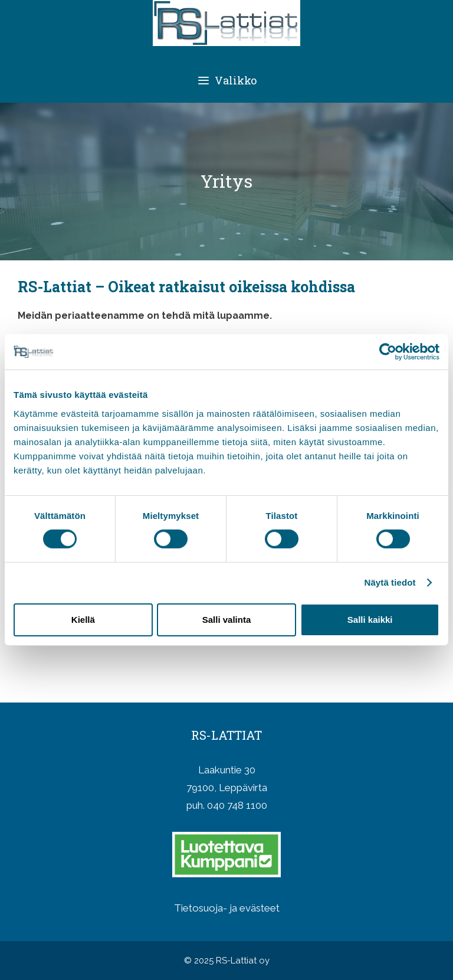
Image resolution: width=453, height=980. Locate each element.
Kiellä (83, 620)
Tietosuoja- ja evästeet (227, 908)
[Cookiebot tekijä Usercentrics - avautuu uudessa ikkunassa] (388, 352)
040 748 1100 (237, 805)
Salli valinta (227, 620)
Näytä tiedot (390, 582)
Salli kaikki (370, 620)
